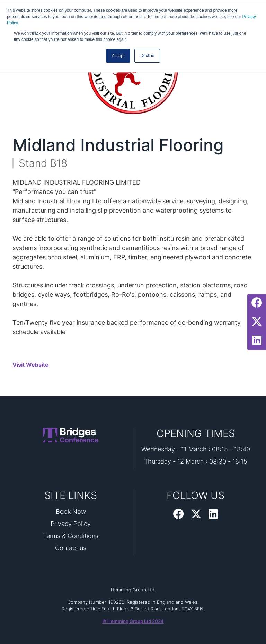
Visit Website (30, 365)
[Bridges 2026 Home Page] (71, 435)
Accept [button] (118, 56)
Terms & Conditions (71, 536)
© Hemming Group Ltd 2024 (133, 621)
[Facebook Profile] (257, 303)
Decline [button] (147, 56)
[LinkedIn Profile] (257, 341)
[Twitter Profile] (257, 322)
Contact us (71, 548)
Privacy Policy (71, 524)
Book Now (71, 512)
